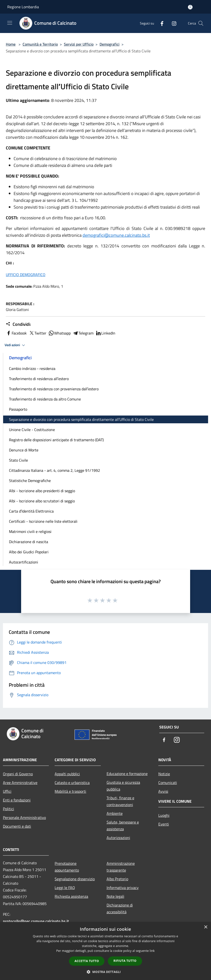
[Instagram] (172, 23)
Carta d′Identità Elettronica (31, 511)
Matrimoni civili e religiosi (30, 531)
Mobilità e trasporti (70, 791)
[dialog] (105, 951)
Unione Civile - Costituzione (32, 430)
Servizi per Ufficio (79, 44)
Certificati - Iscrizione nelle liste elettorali (43, 521)
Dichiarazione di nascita (29, 542)
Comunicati (168, 783)
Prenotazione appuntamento (67, 867)
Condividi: (18, 324)
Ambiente (115, 813)
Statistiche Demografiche (30, 481)
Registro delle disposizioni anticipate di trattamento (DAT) (56, 440)
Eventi (164, 824)
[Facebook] (160, 23)
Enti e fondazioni (17, 800)
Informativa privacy (123, 888)
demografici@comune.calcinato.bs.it (116, 235)
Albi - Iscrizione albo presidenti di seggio (42, 491)
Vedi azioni (16, 345)
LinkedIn (105, 333)
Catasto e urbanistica (72, 783)
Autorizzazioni (118, 838)
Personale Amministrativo (24, 817)
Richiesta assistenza (71, 896)
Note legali (115, 896)
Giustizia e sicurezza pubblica (123, 786)
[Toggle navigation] (10, 23)
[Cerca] (201, 23)
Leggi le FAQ (65, 888)
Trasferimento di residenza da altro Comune (45, 399)
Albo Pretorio (117, 879)
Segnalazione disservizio (75, 879)
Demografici (110, 44)
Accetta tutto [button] (87, 961)
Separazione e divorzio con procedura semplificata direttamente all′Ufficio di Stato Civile (81, 419)
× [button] (206, 927)
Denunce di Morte (24, 450)
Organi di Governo (18, 774)
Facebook (16, 333)
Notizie (164, 774)
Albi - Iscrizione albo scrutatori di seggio (42, 501)
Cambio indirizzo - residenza (32, 368)
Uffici (7, 791)
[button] (106, 972)
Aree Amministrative (20, 783)
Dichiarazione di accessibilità (120, 908)
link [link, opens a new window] (152, 951)
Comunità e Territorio (40, 44)
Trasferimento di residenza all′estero (39, 379)
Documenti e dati (17, 826)
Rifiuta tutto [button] (125, 961)
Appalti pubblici (67, 774)
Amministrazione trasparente (121, 867)
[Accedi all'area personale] (190, 7)
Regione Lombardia (23, 7)
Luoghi (164, 815)
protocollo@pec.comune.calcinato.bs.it (36, 921)
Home (11, 44)
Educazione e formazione (127, 774)
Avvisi (163, 791)
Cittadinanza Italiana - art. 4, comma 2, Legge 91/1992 (55, 470)
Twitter (38, 333)
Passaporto (18, 409)
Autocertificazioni (24, 562)
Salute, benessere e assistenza (123, 825)
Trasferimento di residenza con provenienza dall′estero (54, 389)
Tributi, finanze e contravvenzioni (120, 801)
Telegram (83, 333)
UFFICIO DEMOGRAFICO (26, 275)
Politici (8, 809)
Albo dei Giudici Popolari (29, 552)
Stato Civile (18, 460)
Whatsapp (59, 333)
